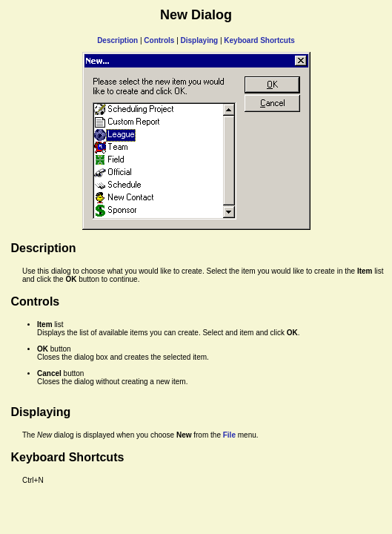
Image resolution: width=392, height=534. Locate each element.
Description (117, 40)
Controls (159, 40)
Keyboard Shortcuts (259, 40)
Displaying (200, 40)
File (229, 435)
